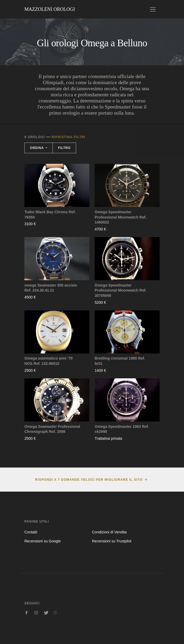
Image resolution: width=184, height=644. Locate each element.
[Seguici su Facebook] (27, 613)
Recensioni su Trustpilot (112, 541)
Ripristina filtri (68, 137)
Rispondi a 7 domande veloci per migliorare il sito (89, 480)
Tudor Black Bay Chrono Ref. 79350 (50, 215)
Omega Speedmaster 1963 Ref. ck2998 (122, 429)
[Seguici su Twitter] (46, 613)
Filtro (64, 148)
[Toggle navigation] (153, 9)
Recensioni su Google (43, 541)
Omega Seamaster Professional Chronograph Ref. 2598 (52, 429)
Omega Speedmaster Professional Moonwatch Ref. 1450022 (121, 217)
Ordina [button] (37, 148)
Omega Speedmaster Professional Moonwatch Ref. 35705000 (121, 290)
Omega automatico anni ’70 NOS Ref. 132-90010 (49, 361)
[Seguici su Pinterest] (55, 613)
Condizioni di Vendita (109, 532)
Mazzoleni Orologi (50, 9)
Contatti (31, 532)
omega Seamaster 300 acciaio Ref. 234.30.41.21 (51, 288)
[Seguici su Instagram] (36, 613)
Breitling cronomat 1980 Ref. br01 (120, 361)
